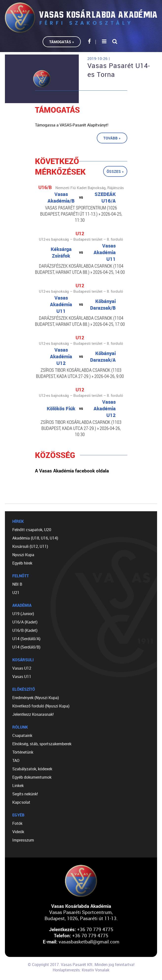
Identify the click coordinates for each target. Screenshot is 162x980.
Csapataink (22, 735)
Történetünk (23, 752)
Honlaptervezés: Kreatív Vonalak (81, 970)
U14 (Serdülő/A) (26, 639)
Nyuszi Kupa (23, 555)
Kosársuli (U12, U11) (30, 546)
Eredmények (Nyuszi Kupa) (36, 698)
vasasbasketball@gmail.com (89, 942)
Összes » (115, 171)
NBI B (17, 584)
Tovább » (112, 138)
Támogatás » (62, 42)
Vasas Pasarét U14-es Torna (119, 70)
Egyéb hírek (22, 563)
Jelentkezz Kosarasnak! (33, 714)
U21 (16, 593)
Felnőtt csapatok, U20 (32, 530)
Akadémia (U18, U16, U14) (35, 538)
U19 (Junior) (23, 614)
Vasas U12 (22, 668)
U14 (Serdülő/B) (26, 647)
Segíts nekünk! (25, 794)
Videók (18, 832)
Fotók (17, 823)
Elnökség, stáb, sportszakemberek (42, 744)
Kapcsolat (21, 802)
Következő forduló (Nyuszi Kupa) (41, 706)
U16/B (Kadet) (25, 630)
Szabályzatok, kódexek (32, 769)
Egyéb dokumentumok (32, 777)
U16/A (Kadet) (25, 622)
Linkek (18, 786)
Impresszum (23, 840)
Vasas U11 (22, 676)
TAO (16, 760)
